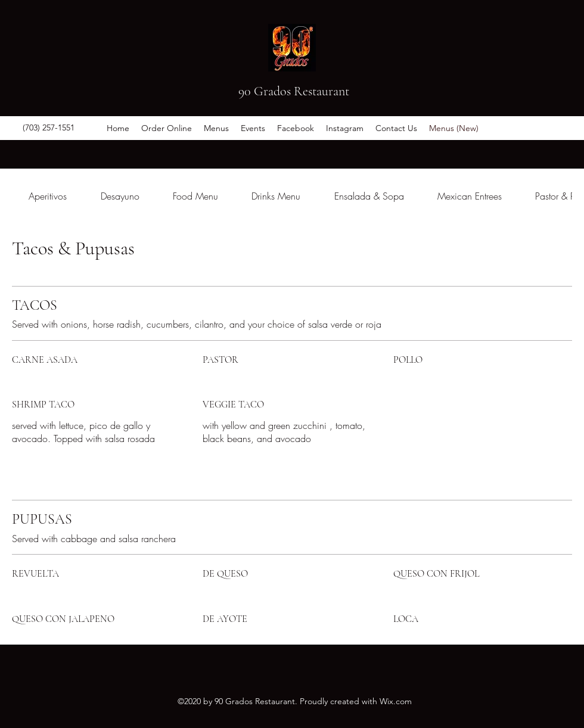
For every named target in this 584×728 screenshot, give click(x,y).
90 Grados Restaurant (294, 91)
